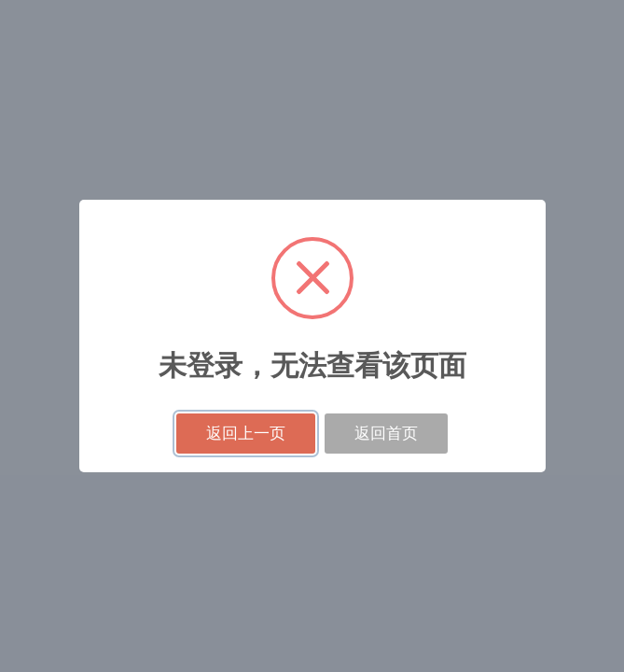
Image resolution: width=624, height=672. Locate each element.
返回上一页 (246, 434)
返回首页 (386, 434)
